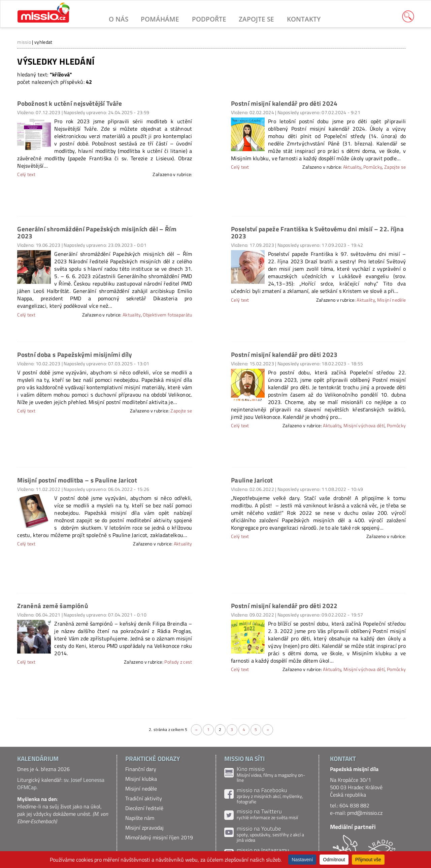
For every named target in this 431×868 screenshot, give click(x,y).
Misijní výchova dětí (364, 426)
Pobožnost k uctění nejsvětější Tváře (70, 103)
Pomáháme (160, 19)
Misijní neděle (391, 300)
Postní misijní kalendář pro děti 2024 (284, 103)
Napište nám (140, 818)
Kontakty (304, 19)
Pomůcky (373, 167)
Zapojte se (256, 19)
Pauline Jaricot (252, 480)
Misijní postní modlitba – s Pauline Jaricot (77, 480)
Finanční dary (141, 769)
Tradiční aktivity (144, 798)
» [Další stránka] (268, 729)
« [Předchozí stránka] (196, 729)
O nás (119, 19)
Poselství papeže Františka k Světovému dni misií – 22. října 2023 (317, 232)
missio (24, 42)
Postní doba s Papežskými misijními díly (75, 354)
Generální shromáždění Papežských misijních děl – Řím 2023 (97, 232)
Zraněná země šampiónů (53, 606)
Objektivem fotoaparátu (167, 315)
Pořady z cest (178, 662)
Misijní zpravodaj (144, 828)
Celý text (240, 167)
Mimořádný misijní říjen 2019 (159, 837)
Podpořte (209, 19)
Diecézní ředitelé (144, 808)
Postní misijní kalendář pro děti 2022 (284, 606)
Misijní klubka (141, 779)
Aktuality (352, 167)
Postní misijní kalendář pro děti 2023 (284, 354)
